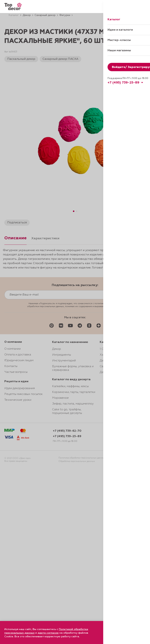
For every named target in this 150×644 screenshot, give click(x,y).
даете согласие (48, 633)
